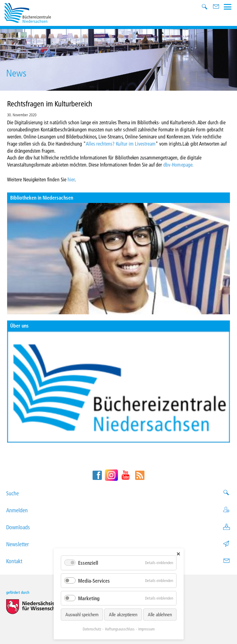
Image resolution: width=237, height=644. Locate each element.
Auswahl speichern (82, 614)
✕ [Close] (178, 554)
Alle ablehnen (160, 614)
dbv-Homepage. (178, 165)
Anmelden (118, 510)
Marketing (89, 598)
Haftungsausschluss (120, 629)
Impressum (146, 629)
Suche (118, 493)
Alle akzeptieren (123, 614)
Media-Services (94, 581)
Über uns (19, 326)
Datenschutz (92, 629)
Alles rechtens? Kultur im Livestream (121, 144)
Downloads (118, 527)
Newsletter (118, 544)
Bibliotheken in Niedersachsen (42, 198)
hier (71, 179)
